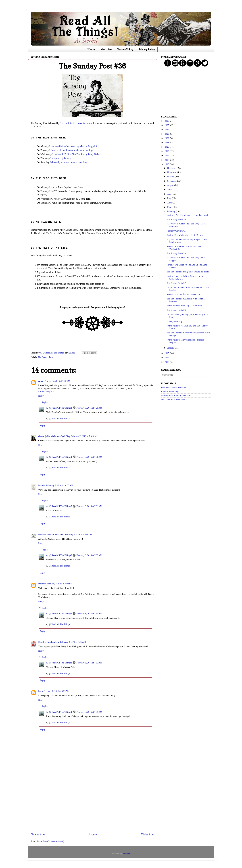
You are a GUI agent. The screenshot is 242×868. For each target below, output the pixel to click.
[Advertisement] (92, 806)
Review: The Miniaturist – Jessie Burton (185, 235)
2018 (167, 155)
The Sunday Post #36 (176, 310)
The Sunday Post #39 (176, 219)
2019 (167, 151)
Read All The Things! (61, 418)
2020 (167, 147)
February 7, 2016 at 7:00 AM (57, 381)
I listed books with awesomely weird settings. (72, 150)
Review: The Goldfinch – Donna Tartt (184, 294)
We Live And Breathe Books (174, 399)
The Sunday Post (46, 357)
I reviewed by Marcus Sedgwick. (74, 146)
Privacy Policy (147, 49)
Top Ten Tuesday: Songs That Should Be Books (188, 272)
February (172, 211)
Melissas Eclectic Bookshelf (51, 535)
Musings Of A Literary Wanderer (176, 395)
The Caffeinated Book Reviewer (76, 123)
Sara (41, 691)
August (171, 185)
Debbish (42, 584)
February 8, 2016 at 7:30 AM (89, 457)
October (171, 177)
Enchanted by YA (46, 391)
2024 (167, 130)
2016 (167, 164)
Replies (45, 402)
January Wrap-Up (175, 321)
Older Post (148, 834)
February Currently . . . (177, 231)
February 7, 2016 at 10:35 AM (60, 485)
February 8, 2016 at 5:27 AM (73, 642)
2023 (167, 134)
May (170, 198)
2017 (167, 160)
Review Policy (125, 49)
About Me (106, 49)
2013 (167, 362)
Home (91, 49)
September (172, 181)
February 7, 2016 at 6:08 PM (60, 584)
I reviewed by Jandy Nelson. (77, 154)
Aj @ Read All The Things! (59, 408)
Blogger (126, 854)
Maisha (42, 485)
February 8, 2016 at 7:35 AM (89, 712)
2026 (167, 121)
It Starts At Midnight (170, 391)
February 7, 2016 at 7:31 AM (84, 436)
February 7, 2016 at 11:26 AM (78, 535)
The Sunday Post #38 (176, 253)
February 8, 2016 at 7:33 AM (89, 663)
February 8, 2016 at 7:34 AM (89, 614)
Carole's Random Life (49, 642)
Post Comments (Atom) (53, 841)
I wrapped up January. (61, 158)
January (171, 348)
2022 (167, 138)
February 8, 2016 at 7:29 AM (89, 408)
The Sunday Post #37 (176, 283)
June (170, 194)
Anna (41, 381)
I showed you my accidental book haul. (69, 162)
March (170, 207)
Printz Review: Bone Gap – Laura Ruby (184, 306)
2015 (167, 353)
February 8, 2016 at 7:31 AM (89, 506)
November (172, 172)
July (169, 190)
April (170, 203)
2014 (167, 358)
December (172, 168)
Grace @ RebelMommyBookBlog (54, 436)
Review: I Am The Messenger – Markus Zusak (188, 215)
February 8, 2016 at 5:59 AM (56, 691)
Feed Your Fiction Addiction (174, 388)
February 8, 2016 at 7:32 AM (89, 555)
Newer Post (38, 834)
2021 (167, 142)
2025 (167, 125)
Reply (41, 396)
